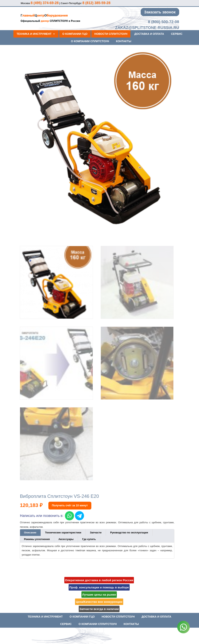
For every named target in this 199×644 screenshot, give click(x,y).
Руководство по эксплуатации (129, 533)
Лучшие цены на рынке (99, 595)
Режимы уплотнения (37, 539)
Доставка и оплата (149, 34)
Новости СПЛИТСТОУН (111, 34)
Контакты (124, 41)
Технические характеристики (63, 533)
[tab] (30, 533)
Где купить (89, 539)
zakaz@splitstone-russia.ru (147, 28)
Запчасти (96, 533)
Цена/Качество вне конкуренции (99, 602)
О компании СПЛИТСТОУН (90, 41)
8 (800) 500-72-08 (163, 22)
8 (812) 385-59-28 (96, 3)
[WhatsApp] (183, 628)
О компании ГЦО (75, 34)
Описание (30, 533)
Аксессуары (66, 539)
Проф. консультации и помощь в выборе (99, 587)
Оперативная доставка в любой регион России (99, 580)
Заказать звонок (160, 12)
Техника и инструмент (34, 34)
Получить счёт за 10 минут (70, 505)
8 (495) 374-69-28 (45, 3)
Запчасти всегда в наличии (99, 609)
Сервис (177, 34)
